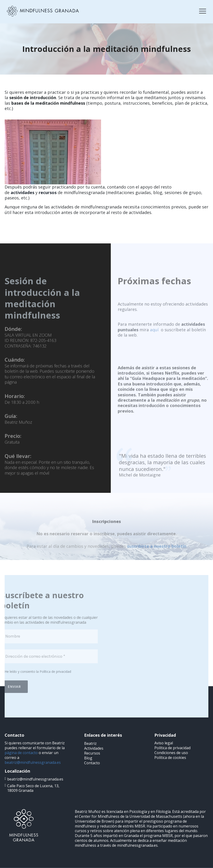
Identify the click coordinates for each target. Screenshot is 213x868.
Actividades (94, 748)
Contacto (92, 763)
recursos (48, 192)
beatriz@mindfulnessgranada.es (33, 762)
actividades (22, 192)
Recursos (92, 753)
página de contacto (21, 753)
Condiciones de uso (171, 753)
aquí (154, 341)
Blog (88, 758)
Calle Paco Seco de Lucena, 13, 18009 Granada (33, 788)
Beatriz (90, 743)
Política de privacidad (45, 671)
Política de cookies (170, 758)
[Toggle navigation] (203, 11)
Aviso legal (164, 743)
